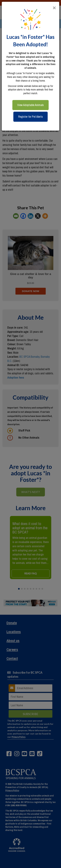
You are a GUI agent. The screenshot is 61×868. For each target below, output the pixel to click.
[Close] (54, 6)
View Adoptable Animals (30, 105)
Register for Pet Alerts (30, 117)
